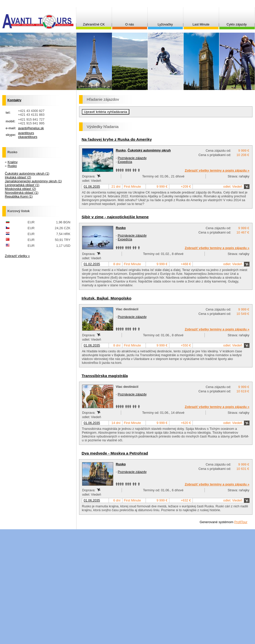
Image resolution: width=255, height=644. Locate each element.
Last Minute (201, 24)
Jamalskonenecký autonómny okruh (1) (33, 181)
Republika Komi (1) (19, 196)
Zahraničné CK (94, 24)
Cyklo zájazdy (237, 24)
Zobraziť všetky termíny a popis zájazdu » (217, 170)
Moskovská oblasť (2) (20, 189)
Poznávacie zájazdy (132, 158)
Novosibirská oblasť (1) (22, 193)
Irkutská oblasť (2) (18, 177)
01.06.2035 (92, 186)
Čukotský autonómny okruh (149, 150)
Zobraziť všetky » (17, 256)
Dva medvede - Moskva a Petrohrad (115, 453)
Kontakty (14, 100)
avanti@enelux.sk (31, 128)
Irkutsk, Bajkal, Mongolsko (106, 298)
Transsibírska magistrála (105, 376)
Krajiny (13, 162)
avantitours (26, 133)
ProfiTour (241, 522)
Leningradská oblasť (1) (22, 185)
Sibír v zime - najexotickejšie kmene (115, 217)
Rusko (121, 150)
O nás (130, 24)
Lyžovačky (165, 24)
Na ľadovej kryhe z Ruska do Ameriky (117, 139)
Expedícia (125, 162)
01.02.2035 (92, 264)
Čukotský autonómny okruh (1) (27, 173)
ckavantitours (28, 137)
